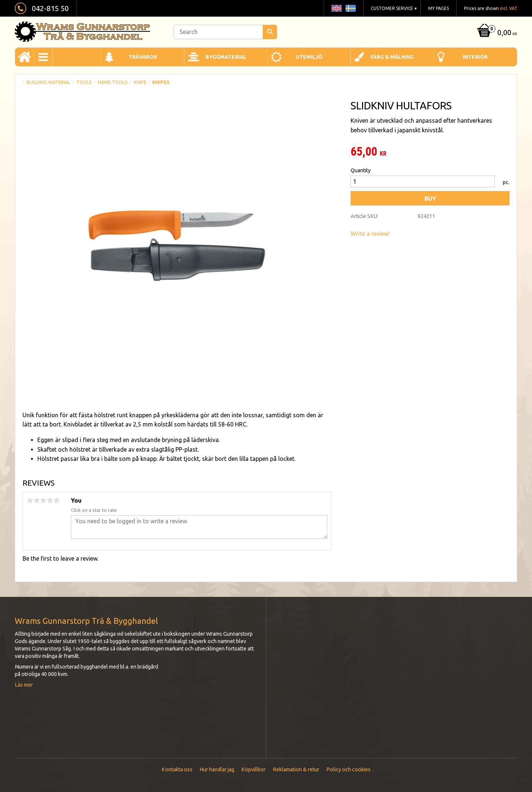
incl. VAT (509, 8)
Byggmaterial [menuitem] (226, 57)
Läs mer (24, 685)
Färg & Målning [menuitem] (392, 57)
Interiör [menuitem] (475, 57)
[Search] (270, 32)
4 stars (50, 500)
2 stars (37, 500)
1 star (30, 500)
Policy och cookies (348, 769)
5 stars (57, 500)
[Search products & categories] (225, 32)
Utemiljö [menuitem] (309, 57)
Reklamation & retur (296, 769)
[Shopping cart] (496, 33)
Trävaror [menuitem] (143, 57)
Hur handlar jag (217, 769)
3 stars (43, 500)
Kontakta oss (177, 769)
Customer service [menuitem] (392, 8)
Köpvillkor (253, 769)
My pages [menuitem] (439, 8)
